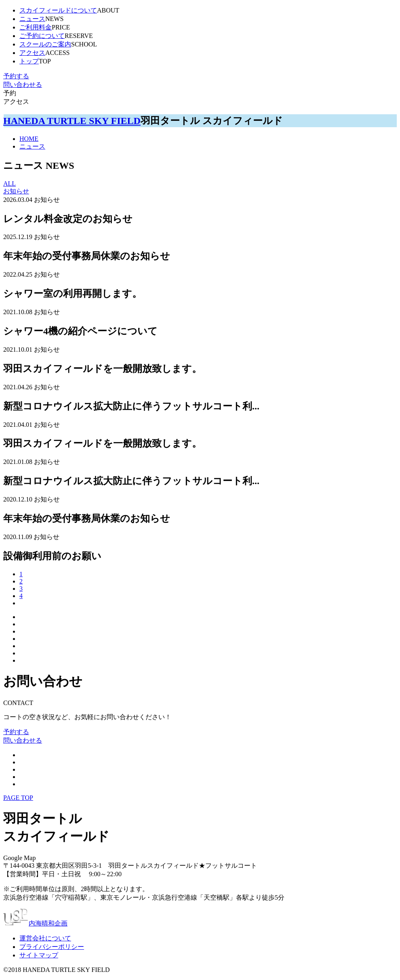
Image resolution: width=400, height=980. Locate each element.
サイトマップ (39, 955)
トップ (29, 61)
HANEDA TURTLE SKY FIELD (72, 121)
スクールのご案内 (45, 44)
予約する (16, 76)
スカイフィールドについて (58, 10)
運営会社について (45, 938)
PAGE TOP (18, 798)
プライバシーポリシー (52, 947)
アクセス (32, 53)
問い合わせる (23, 85)
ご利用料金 (36, 27)
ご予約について (42, 36)
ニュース (32, 19)
